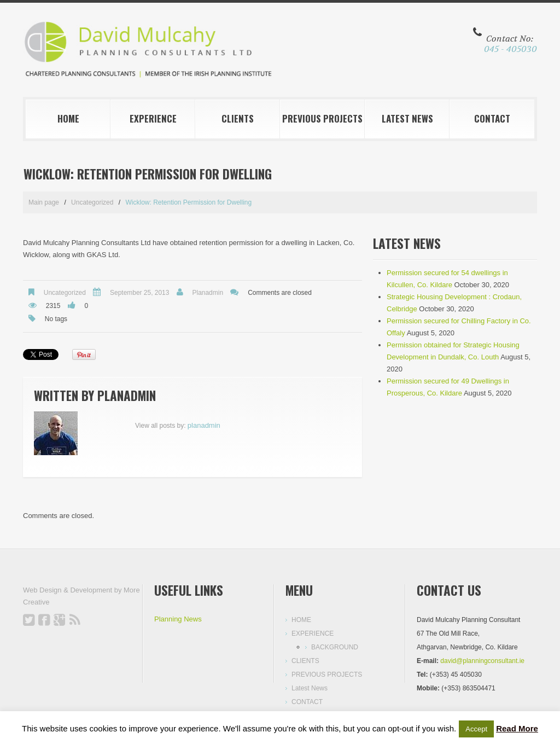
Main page (44, 202)
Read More (517, 728)
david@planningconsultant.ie (482, 661)
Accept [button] (476, 729)
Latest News (407, 118)
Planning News (178, 619)
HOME (68, 118)
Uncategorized (92, 202)
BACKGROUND (335, 647)
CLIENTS (238, 118)
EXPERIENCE (153, 118)
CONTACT (492, 118)
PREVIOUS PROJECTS (322, 118)
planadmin (208, 293)
